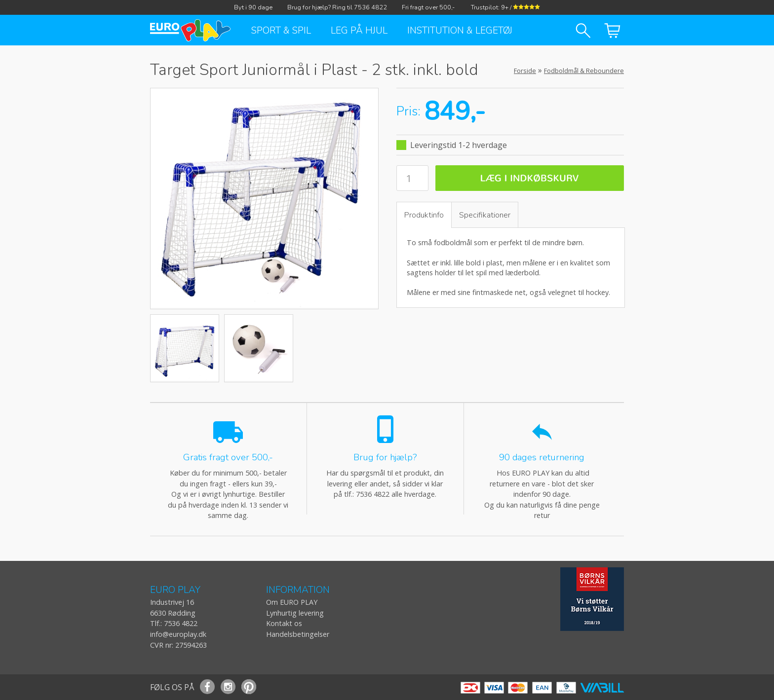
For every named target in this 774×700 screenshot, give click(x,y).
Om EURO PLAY (292, 602)
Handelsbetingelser (298, 634)
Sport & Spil (281, 31)
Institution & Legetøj (460, 31)
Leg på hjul (359, 31)
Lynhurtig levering (295, 613)
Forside (525, 71)
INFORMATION (298, 590)
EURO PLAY (175, 590)
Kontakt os (284, 623)
